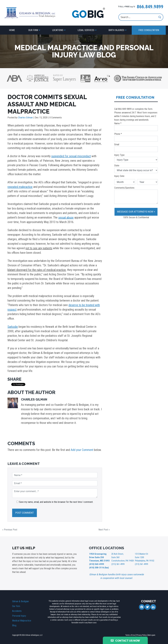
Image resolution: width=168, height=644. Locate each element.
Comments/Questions (136, 195)
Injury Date (119, 176)
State (136, 169)
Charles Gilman (25, 117)
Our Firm (33, 30)
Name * (136, 126)
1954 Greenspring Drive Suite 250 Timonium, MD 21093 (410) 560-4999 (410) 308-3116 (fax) (99, 560)
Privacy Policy (142, 634)
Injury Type (136, 158)
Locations (58, 30)
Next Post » (104, 530)
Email (136, 148)
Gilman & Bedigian (20, 600)
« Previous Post (10, 530)
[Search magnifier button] (160, 17)
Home (12, 30)
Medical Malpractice (22, 620)
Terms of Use (130, 634)
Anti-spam (152, 634)
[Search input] (139, 17)
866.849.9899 (150, 7)
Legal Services (86, 30)
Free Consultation (149, 30)
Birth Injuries (116, 30)
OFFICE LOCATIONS (106, 548)
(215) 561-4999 (118, 564)
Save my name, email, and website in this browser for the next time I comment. (56, 502)
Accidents (17, 610)
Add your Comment (82, 450)
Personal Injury (19, 615)
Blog (14, 625)
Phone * (136, 137)
